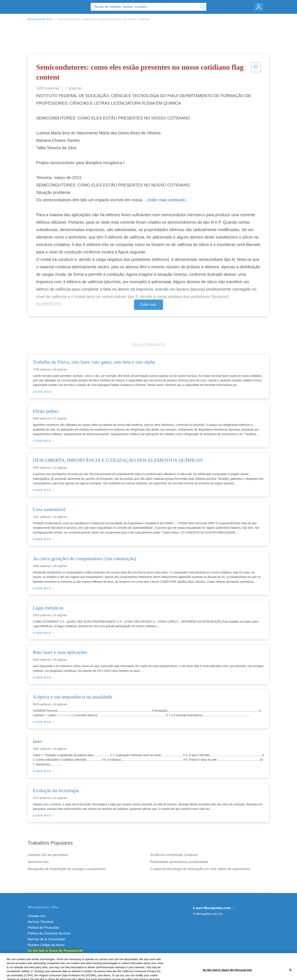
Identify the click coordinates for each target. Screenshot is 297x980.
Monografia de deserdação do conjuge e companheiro (67, 869)
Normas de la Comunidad (46, 939)
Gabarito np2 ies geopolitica (48, 855)
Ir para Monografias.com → (214, 908)
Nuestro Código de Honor (46, 945)
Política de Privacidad (43, 928)
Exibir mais (148, 305)
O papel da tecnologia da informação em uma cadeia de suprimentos (200, 869)
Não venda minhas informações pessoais (58, 951)
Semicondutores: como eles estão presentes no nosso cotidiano (104, 19)
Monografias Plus (40, 19)
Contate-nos (37, 916)
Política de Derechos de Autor (49, 933)
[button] (256, 73)
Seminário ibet (38, 862)
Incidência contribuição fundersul (174, 855)
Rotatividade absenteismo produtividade (179, 862)
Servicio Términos (41, 922)
